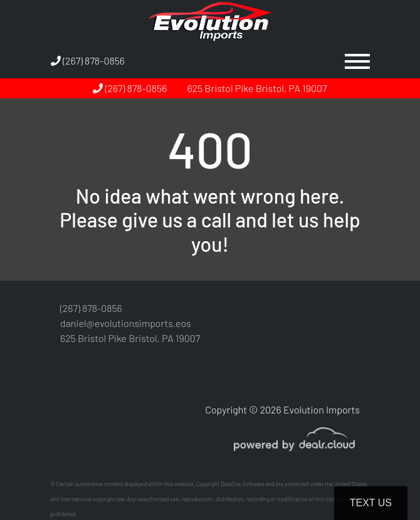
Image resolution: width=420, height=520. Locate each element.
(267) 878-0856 (88, 60)
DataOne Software (243, 484)
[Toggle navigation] (357, 61)
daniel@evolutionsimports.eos (126, 323)
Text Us (371, 503)
